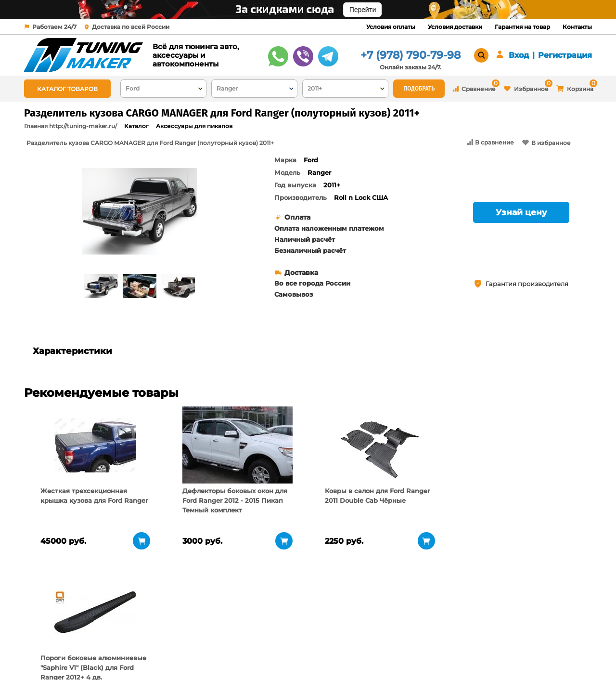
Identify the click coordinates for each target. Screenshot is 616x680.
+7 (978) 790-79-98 (411, 55)
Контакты (577, 27)
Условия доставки (455, 27)
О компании (145, 629)
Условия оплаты (391, 27)
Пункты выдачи (150, 641)
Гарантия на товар (522, 27)
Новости (138, 654)
